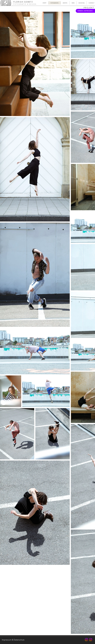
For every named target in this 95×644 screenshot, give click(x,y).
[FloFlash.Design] (91, 640)
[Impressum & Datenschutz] (13, 640)
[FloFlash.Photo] (86, 640)
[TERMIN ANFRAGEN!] (85, 11)
